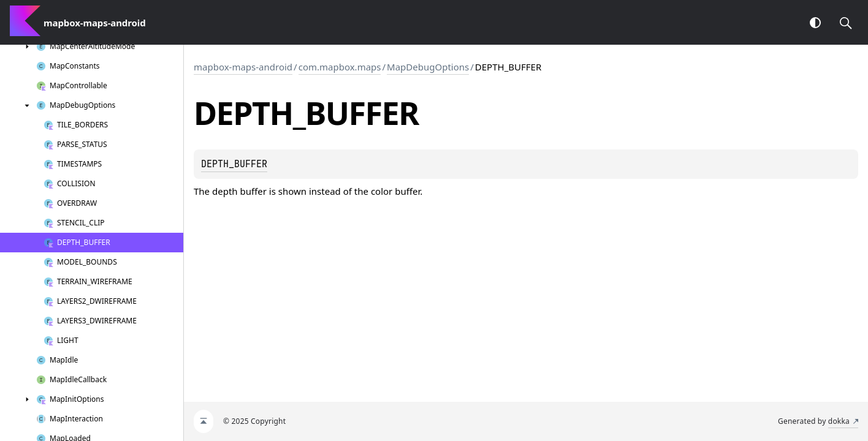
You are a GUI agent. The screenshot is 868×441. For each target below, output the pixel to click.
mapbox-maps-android (243, 67)
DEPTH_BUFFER (234, 164)
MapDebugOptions (428, 67)
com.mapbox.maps (340, 67)
